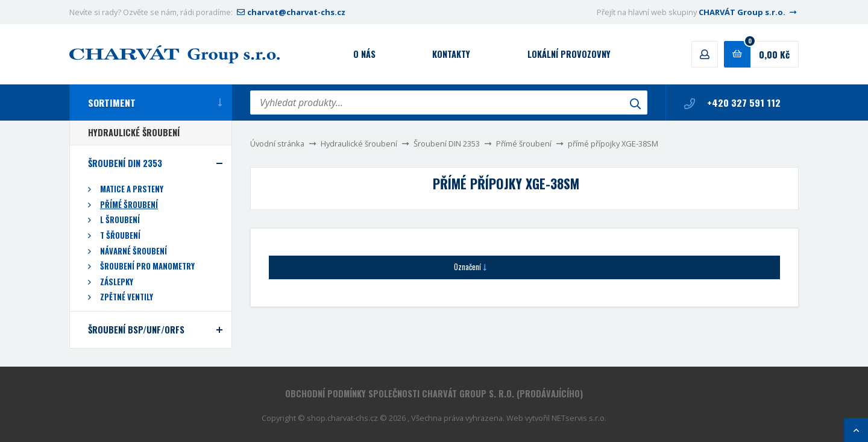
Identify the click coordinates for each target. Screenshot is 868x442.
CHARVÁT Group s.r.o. (749, 12)
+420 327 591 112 (732, 103)
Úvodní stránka (277, 144)
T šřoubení (120, 235)
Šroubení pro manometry (147, 266)
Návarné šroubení (134, 251)
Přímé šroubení (524, 144)
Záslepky (117, 282)
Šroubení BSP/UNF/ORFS (136, 330)
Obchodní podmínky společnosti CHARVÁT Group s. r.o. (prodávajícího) (434, 393)
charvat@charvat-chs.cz (290, 12)
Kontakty (451, 54)
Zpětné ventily (127, 297)
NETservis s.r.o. (579, 418)
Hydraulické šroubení (359, 144)
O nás (364, 54)
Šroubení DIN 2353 (447, 144)
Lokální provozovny (569, 54)
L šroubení (120, 220)
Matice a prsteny (132, 189)
